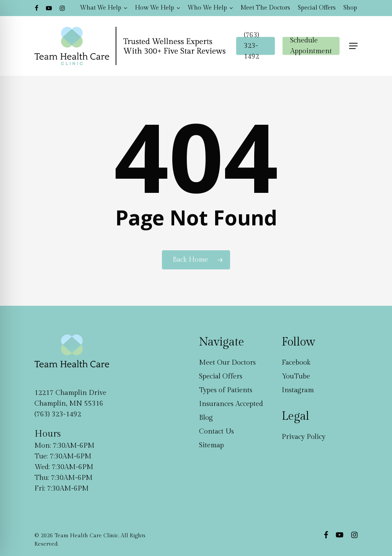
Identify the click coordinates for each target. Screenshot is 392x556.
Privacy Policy (304, 437)
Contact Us (216, 431)
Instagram (298, 390)
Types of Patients (226, 390)
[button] (353, 46)
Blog (206, 418)
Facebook (296, 363)
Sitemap (212, 445)
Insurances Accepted (231, 404)
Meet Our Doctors (227, 363)
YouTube (296, 376)
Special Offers (221, 376)
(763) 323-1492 (58, 414)
